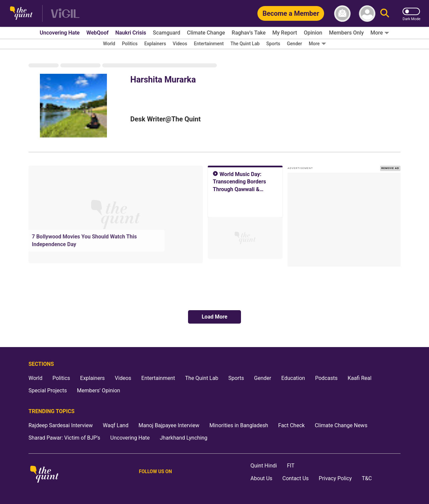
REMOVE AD (390, 168)
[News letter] (342, 14)
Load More (215, 317)
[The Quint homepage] (21, 14)
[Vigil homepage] (65, 14)
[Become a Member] (291, 13)
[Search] (385, 14)
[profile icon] (367, 14)
